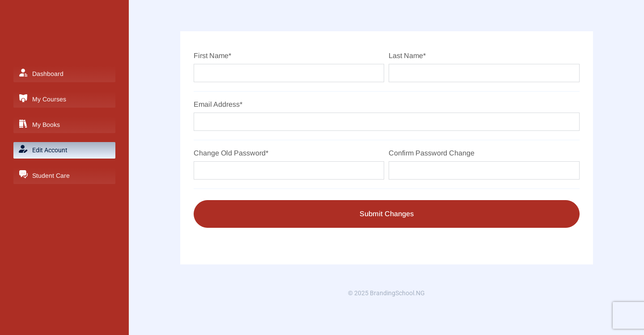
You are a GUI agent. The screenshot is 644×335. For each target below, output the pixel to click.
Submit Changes (387, 214)
